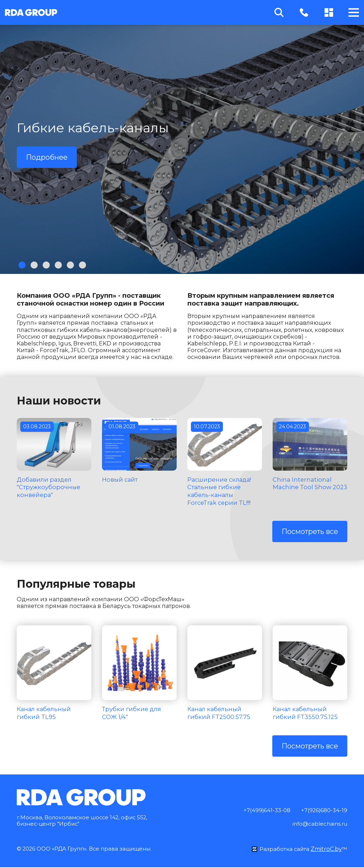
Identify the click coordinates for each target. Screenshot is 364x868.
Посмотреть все (310, 531)
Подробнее (47, 157)
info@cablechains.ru (318, 825)
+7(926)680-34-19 (323, 811)
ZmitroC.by (326, 850)
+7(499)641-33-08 (263, 811)
